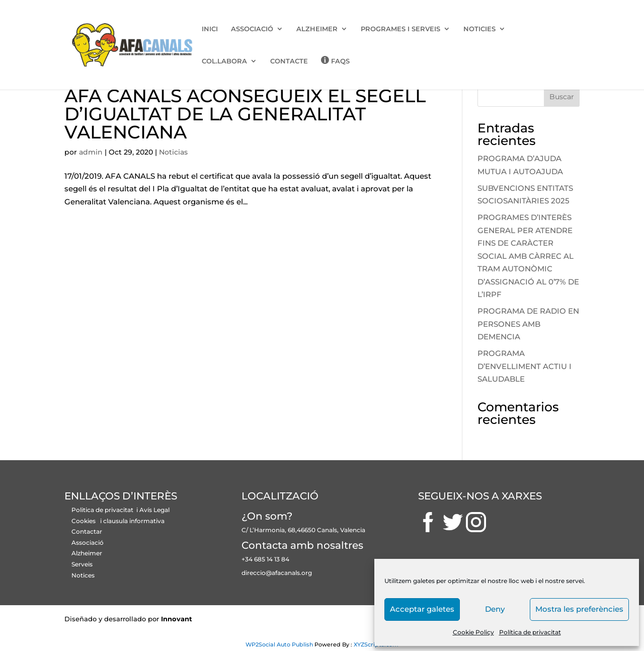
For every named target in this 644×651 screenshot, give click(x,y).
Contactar (87, 531)
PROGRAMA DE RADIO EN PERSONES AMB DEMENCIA (528, 324)
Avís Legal (154, 510)
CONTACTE (289, 61)
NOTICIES (479, 29)
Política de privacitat (530, 632)
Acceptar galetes (422, 609)
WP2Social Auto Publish (279, 644)
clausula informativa (134, 521)
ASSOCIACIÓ (252, 29)
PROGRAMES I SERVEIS (400, 29)
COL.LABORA (224, 61)
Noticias (173, 152)
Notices (83, 575)
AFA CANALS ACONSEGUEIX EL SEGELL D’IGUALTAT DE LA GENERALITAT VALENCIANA (245, 114)
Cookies (84, 521)
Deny (495, 609)
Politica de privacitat (103, 510)
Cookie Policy (473, 632)
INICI (210, 29)
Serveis (82, 564)
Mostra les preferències (579, 609)
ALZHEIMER (317, 29)
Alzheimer (87, 553)
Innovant (177, 619)
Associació (88, 542)
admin (91, 152)
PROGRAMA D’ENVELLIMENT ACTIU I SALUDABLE (525, 366)
